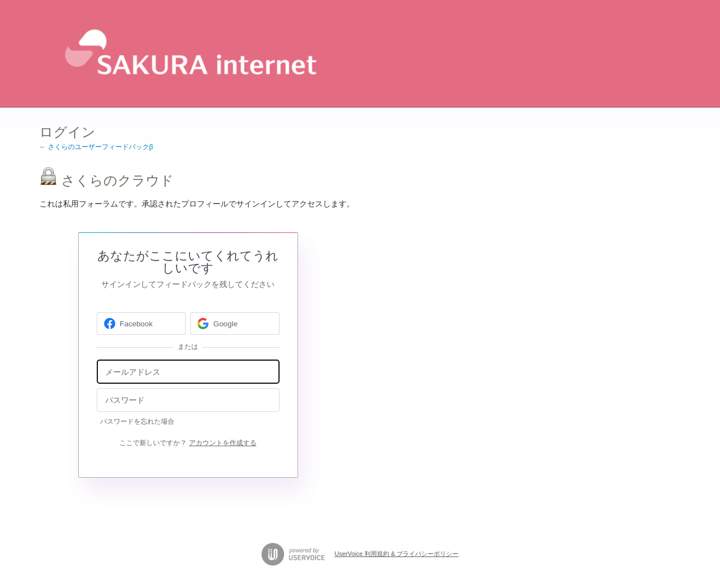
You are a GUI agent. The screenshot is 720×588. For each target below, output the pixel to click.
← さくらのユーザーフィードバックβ (96, 147)
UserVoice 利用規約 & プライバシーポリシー (397, 554)
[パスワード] (188, 400)
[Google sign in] (235, 324)
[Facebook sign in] (141, 324)
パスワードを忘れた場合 (137, 421)
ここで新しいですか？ (188, 443)
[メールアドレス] (188, 372)
